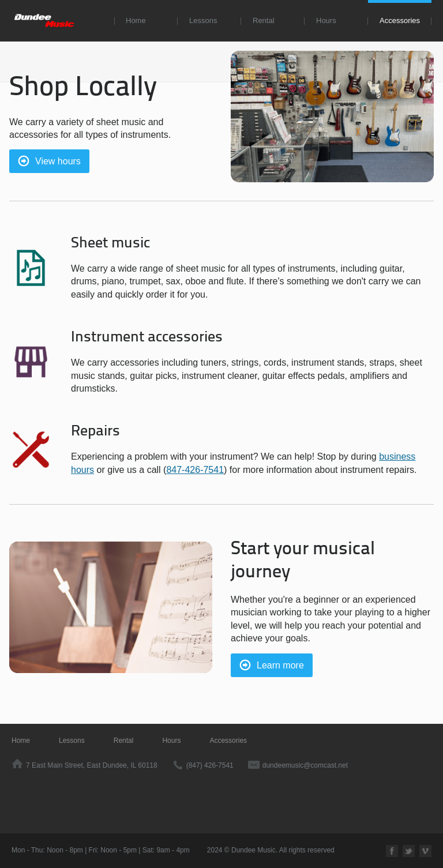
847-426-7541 (195, 470)
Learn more (280, 665)
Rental (264, 20)
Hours (326, 20)
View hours (58, 161)
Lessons (203, 20)
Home (136, 20)
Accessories (400, 20)
